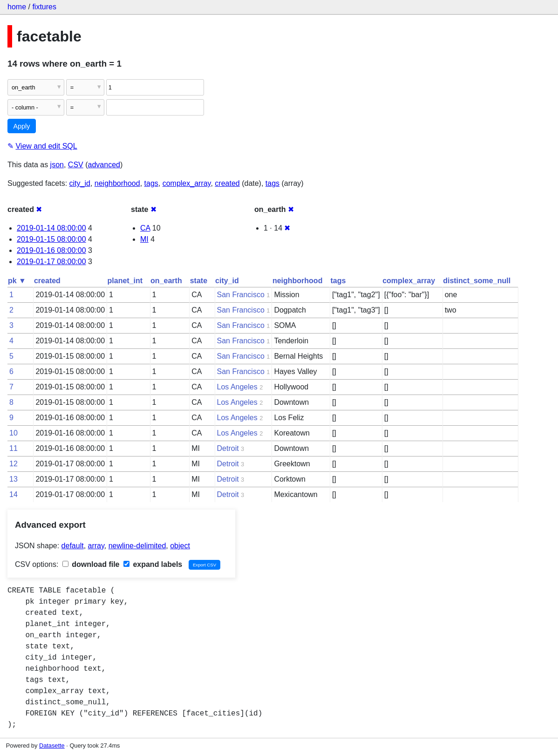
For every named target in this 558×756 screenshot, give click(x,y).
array (96, 546)
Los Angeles (237, 387)
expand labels (153, 564)
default (73, 546)
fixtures (44, 7)
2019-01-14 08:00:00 (51, 228)
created (227, 183)
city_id (80, 183)
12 (14, 464)
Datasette (52, 746)
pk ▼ (17, 281)
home (17, 7)
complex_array (187, 183)
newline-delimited (137, 546)
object (180, 546)
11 (14, 448)
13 (14, 479)
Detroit (228, 448)
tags (151, 183)
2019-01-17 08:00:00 (51, 262)
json (57, 165)
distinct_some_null (477, 281)
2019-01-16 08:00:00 (51, 250)
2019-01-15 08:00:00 (51, 239)
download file (91, 564)
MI (144, 239)
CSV (76, 165)
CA (145, 228)
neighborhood (117, 183)
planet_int (125, 281)
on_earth (166, 281)
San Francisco (241, 295)
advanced (104, 165)
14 (14, 494)
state (199, 281)
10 (14, 433)
